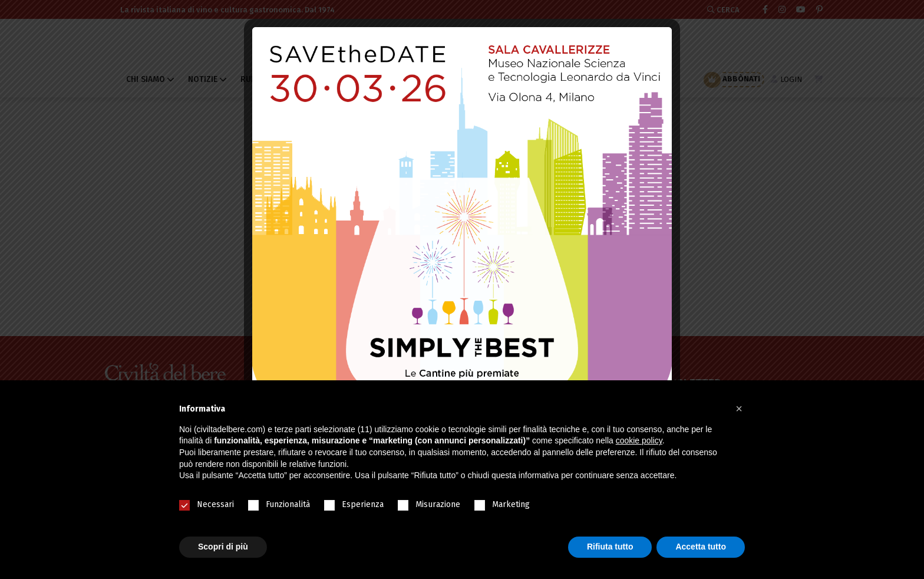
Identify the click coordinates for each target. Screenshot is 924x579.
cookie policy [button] (639, 440)
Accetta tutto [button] (701, 547)
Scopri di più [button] (223, 547)
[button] (739, 409)
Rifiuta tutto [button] (610, 547)
